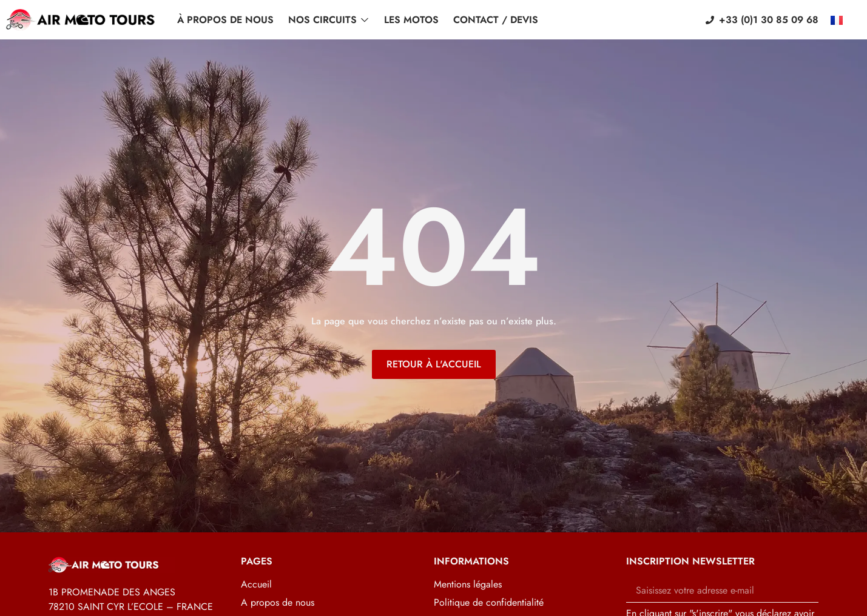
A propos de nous (278, 603)
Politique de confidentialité (489, 603)
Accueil (256, 584)
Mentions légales (468, 584)
